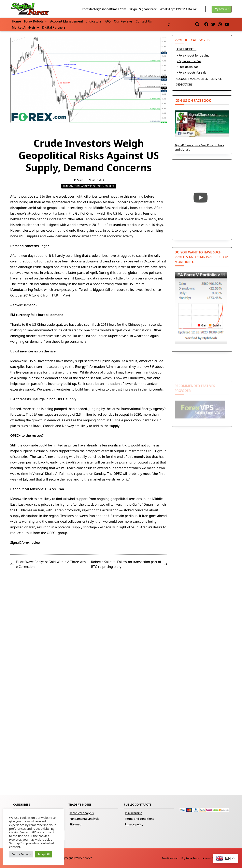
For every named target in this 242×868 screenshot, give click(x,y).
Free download (170, 858)
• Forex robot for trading (193, 55)
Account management (67, 21)
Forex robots (36, 21)
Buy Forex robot (190, 858)
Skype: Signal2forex (143, 9)
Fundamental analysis (84, 819)
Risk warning (134, 813)
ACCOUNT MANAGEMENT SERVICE (199, 79)
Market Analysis (25, 27)
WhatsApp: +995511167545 (179, 9)
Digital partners (54, 27)
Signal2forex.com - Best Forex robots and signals (202, 135)
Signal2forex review (25, 543)
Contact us (144, 21)
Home (16, 21)
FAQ (108, 21)
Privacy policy (134, 824)
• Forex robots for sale (191, 72)
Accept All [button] (44, 854)
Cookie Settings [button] (21, 854)
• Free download (188, 67)
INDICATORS (184, 84)
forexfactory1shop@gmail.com (104, 9)
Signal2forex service (79, 858)
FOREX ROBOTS (186, 49)
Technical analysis (82, 813)
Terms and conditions (140, 819)
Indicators (94, 21)
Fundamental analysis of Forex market (89, 186)
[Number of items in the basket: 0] (169, 24)
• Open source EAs (189, 61)
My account (222, 9)
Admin (80, 180)
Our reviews (123, 21)
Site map (75, 824)
